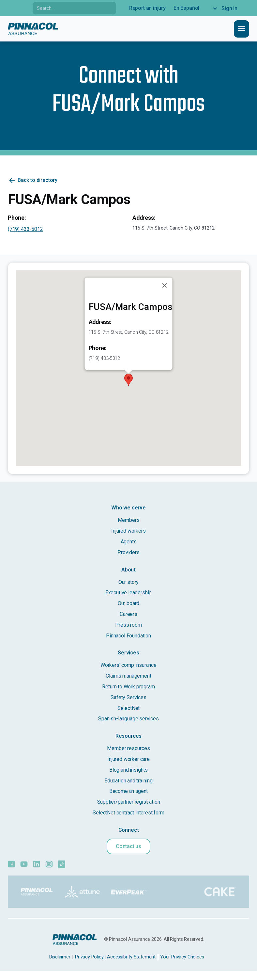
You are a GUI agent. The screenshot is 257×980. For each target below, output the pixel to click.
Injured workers (128, 531)
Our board (128, 603)
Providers (128, 552)
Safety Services (128, 697)
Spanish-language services (128, 719)
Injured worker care (128, 759)
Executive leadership (128, 593)
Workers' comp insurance (128, 665)
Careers (128, 614)
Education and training (128, 781)
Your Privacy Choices (182, 957)
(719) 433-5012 (25, 229)
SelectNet (128, 708)
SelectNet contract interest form (128, 813)
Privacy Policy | (90, 957)
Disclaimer (60, 957)
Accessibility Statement (131, 957)
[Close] (165, 285)
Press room (128, 625)
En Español (186, 8)
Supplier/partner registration (129, 802)
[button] (128, 380)
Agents (129, 542)
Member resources (128, 748)
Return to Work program (128, 687)
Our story (128, 582)
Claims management (128, 676)
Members (129, 520)
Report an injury (147, 8)
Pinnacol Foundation (128, 636)
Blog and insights (128, 770)
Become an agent (128, 791)
